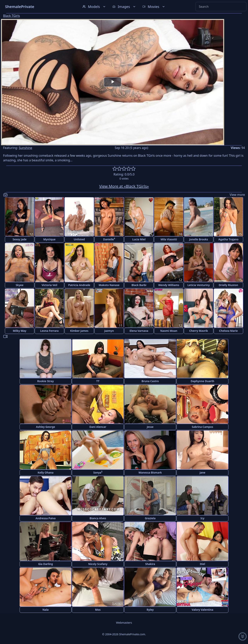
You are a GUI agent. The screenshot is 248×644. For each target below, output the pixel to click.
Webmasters (124, 623)
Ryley (150, 610)
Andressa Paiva (45, 518)
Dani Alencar (98, 427)
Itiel (203, 564)
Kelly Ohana (46, 472)
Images (124, 7)
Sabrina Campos (202, 427)
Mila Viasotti (169, 239)
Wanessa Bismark (150, 472)
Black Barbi (139, 285)
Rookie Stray (45, 381)
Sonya (98, 472)
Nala (45, 610)
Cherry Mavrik (199, 331)
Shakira (150, 564)
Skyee (20, 285)
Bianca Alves (98, 518)
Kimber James (79, 331)
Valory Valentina (202, 610)
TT (98, 381)
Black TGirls (12, 16)
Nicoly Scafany (98, 564)
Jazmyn (109, 331)
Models (94, 7)
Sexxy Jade (20, 239)
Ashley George (46, 427)
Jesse (150, 427)
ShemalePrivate (20, 6)
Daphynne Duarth (202, 381)
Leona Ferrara (49, 331)
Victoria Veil (50, 285)
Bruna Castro (150, 381)
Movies (154, 7)
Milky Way (19, 331)
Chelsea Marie (228, 331)
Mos (98, 610)
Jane (202, 472)
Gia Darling (46, 564)
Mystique (49, 239)
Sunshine (25, 148)
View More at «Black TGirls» (124, 186)
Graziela (150, 518)
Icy (202, 518)
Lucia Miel (139, 239)
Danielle (109, 239)
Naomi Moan (169, 331)
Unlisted (79, 239)
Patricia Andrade (79, 285)
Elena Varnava (139, 331)
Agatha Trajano (228, 239)
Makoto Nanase (109, 285)
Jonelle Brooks (198, 239)
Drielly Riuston (228, 285)
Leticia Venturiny (198, 285)
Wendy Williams (169, 285)
